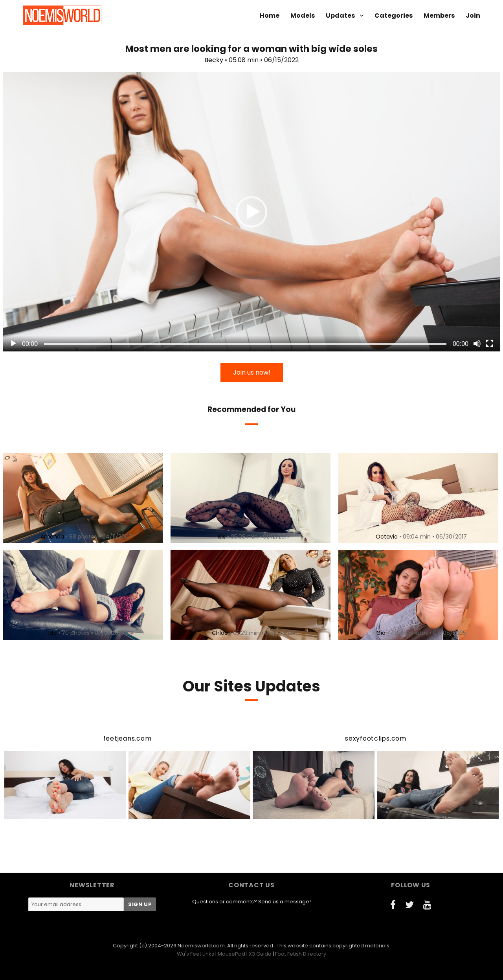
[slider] (245, 344)
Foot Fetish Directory (301, 954)
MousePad (231, 954)
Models (303, 16)
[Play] (13, 344)
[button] (251, 212)
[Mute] (477, 344)
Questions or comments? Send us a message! (251, 902)
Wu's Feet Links (196, 954)
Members (439, 16)
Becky (214, 60)
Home (270, 16)
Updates (340, 16)
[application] (251, 212)
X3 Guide (260, 954)
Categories (394, 16)
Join (473, 16)
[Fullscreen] (490, 344)
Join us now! (252, 372)
